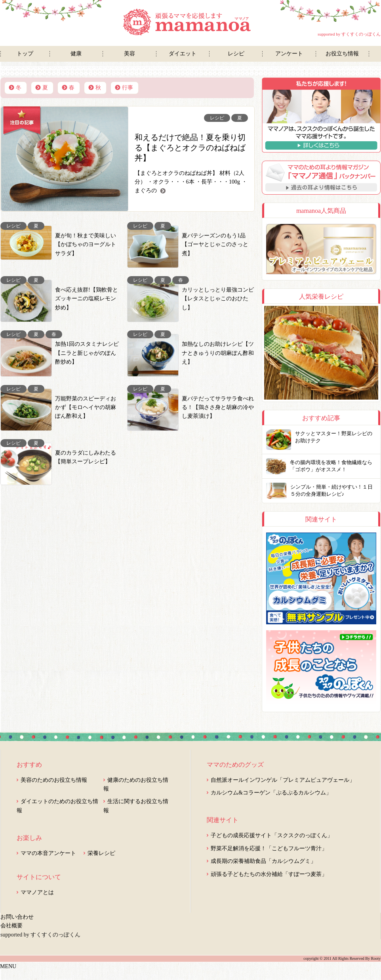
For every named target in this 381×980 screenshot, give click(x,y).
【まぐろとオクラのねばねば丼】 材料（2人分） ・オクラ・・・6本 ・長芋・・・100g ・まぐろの (191, 182)
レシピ (217, 118)
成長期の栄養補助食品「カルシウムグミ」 (263, 861)
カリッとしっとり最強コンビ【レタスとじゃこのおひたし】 (218, 299)
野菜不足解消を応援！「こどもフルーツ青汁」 (269, 848)
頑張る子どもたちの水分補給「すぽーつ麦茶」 (269, 874)
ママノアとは (37, 892)
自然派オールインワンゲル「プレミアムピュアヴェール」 (283, 780)
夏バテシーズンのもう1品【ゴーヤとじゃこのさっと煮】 (215, 245)
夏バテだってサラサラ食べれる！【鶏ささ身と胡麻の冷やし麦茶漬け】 (218, 408)
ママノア (191, 22)
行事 (128, 88)
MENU (8, 966)
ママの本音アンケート (48, 853)
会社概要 (11, 926)
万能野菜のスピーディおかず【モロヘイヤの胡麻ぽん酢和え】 (86, 408)
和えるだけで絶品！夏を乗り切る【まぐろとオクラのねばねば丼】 (190, 148)
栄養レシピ (101, 853)
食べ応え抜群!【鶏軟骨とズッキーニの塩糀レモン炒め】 (87, 299)
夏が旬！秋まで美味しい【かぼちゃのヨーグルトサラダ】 (86, 245)
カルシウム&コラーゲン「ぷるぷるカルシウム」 (271, 793)
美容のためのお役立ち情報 (54, 780)
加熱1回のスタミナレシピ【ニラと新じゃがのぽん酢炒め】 (87, 353)
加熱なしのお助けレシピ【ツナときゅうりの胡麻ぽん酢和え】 (218, 353)
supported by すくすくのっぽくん (349, 34)
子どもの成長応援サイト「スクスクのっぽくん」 (272, 835)
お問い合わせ (17, 917)
